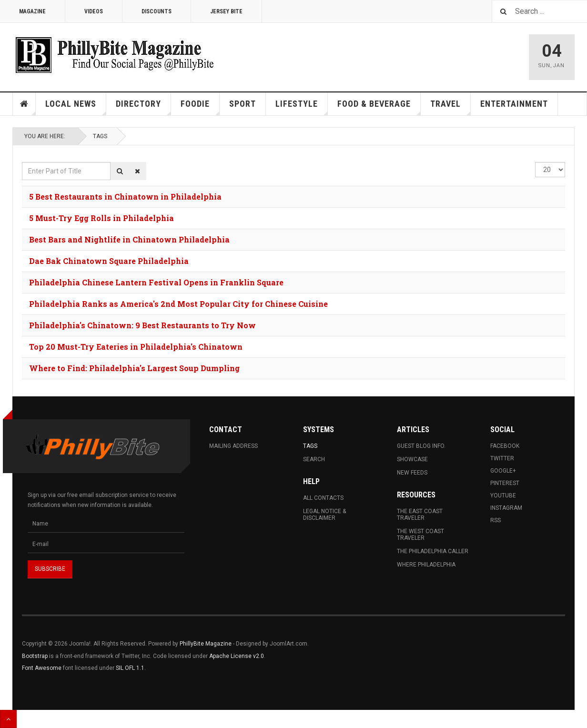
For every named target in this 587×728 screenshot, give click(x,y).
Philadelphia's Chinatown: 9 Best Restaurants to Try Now (142, 325)
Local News (76, 107)
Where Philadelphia (426, 565)
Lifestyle (302, 107)
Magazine (32, 11)
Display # (535, 162)
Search (314, 459)
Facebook (505, 446)
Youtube (503, 495)
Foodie (200, 107)
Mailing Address (233, 446)
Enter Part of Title (22, 162)
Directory (143, 107)
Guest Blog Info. (421, 446)
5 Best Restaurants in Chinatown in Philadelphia (125, 197)
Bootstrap (35, 656)
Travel (450, 107)
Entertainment (514, 104)
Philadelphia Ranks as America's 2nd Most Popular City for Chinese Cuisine (178, 304)
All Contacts (323, 498)
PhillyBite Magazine (206, 644)
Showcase (412, 459)
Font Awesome (42, 668)
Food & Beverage (379, 107)
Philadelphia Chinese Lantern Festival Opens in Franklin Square (156, 282)
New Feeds (412, 473)
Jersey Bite (226, 11)
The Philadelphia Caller (433, 551)
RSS (496, 520)
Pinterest (505, 483)
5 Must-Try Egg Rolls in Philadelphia (101, 218)
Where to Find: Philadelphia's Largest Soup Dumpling (134, 368)
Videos (94, 11)
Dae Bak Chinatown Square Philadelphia (109, 261)
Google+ (503, 471)
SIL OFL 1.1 (130, 668)
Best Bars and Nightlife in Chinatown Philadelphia (129, 239)
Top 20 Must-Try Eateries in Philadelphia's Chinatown (136, 347)
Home (24, 104)
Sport (243, 104)
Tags (100, 136)
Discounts (157, 11)
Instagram (506, 508)
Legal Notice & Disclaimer (324, 515)
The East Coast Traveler (420, 515)
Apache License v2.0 (237, 656)
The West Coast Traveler (420, 535)
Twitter (502, 458)
